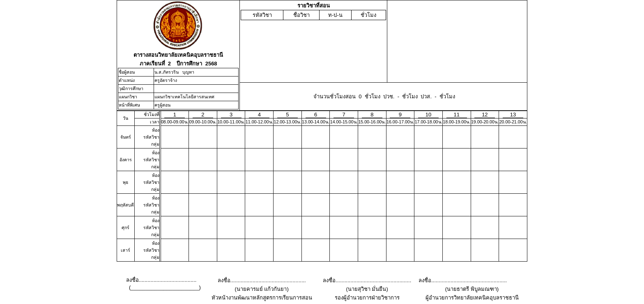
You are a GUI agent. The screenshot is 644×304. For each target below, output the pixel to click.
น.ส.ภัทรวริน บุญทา (174, 72)
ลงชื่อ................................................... (262, 280)
